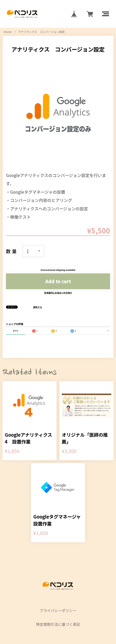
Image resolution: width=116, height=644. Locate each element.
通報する (38, 307)
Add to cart (58, 281)
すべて (16, 331)
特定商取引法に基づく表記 (58, 624)
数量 (12, 251)
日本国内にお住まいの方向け (58, 293)
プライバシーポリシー (58, 610)
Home (8, 32)
